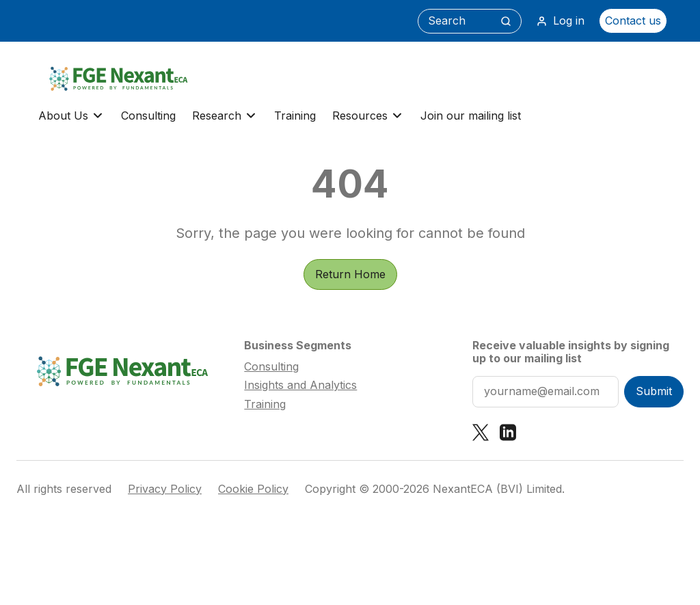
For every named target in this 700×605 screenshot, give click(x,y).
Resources (368, 116)
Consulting (148, 116)
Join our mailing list (471, 116)
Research (225, 116)
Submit (654, 391)
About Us (71, 116)
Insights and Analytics (300, 385)
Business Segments (298, 345)
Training (295, 116)
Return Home (350, 274)
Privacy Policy (165, 489)
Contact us (633, 21)
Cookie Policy (253, 489)
